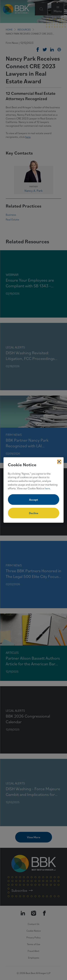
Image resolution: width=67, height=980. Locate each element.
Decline (34, 513)
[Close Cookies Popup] (59, 462)
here (47, 488)
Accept (33, 500)
